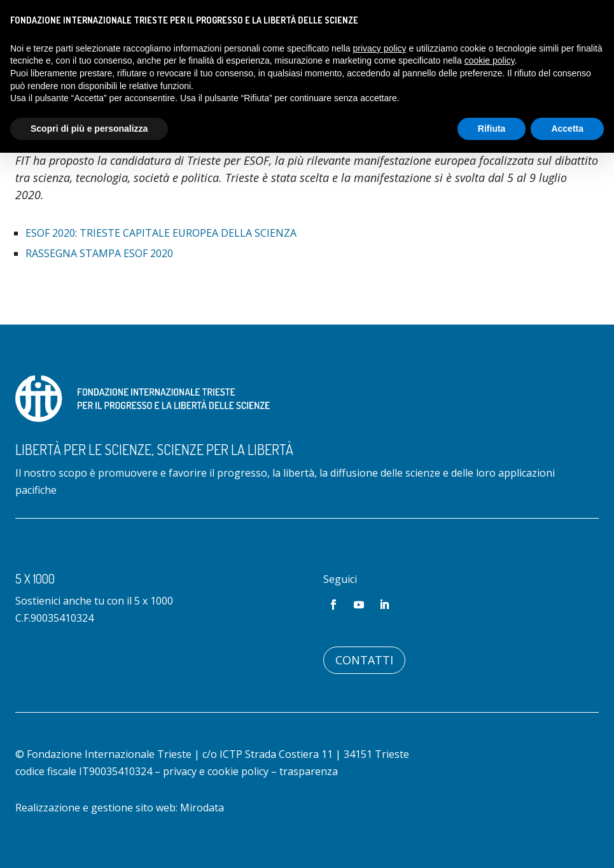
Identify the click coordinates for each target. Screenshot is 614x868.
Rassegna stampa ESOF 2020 (99, 253)
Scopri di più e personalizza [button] (89, 129)
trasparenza (309, 771)
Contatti (364, 660)
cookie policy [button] (490, 60)
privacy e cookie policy (216, 771)
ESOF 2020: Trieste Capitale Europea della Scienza (161, 233)
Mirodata (202, 808)
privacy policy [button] (380, 48)
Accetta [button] (567, 129)
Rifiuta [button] (492, 129)
